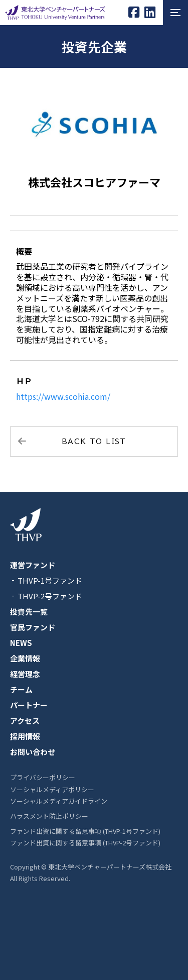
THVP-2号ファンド (50, 596)
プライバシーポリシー (43, 777)
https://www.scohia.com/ (63, 396)
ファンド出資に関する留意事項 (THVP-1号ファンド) (85, 831)
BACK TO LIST (94, 442)
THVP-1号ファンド (50, 580)
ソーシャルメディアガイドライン (59, 801)
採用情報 (25, 736)
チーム (21, 689)
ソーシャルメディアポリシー (52, 789)
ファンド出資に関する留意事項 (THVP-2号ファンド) (85, 843)
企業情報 (25, 658)
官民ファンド (33, 627)
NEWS (21, 643)
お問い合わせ (33, 752)
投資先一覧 (29, 612)
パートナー (29, 705)
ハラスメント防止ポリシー (49, 816)
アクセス (25, 721)
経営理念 (25, 674)
